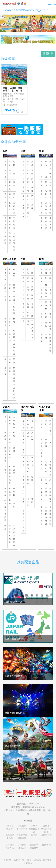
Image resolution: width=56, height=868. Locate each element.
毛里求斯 (46, 467)
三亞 (24, 288)
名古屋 (5, 174)
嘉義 (32, 206)
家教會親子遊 (34, 830)
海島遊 (10, 829)
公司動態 (22, 845)
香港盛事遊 (22, 835)
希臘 (50, 292)
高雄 (32, 163)
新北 (32, 189)
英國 (42, 271)
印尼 (5, 361)
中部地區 (14, 223)
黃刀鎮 (32, 424)
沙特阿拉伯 (50, 495)
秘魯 (24, 500)
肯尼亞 (46, 492)
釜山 (46, 163)
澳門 (24, 271)
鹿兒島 (10, 186)
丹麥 (46, 316)
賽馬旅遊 (10, 835)
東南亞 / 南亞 (10, 259)
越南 (10, 361)
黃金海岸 (10, 453)
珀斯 (14, 434)
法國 (46, 271)
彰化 (24, 206)
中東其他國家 (42, 516)
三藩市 (24, 462)
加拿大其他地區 (24, 443)
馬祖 (28, 215)
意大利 (46, 281)
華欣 (5, 298)
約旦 (50, 482)
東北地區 (5, 223)
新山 (5, 332)
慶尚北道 (46, 223)
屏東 (28, 181)
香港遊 (34, 835)
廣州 (28, 280)
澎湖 (24, 189)
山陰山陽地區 (14, 242)
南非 (42, 482)
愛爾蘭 (42, 338)
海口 (24, 323)
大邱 (46, 175)
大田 (42, 184)
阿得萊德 (10, 438)
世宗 (50, 184)
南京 (24, 306)
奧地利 (46, 305)
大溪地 (14, 504)
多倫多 (28, 424)
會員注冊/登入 (31, 10)
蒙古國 (46, 443)
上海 (32, 271)
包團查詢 (10, 826)
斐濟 (10, 502)
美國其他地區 (24, 485)
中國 (23, 259)
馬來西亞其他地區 (14, 342)
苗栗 (32, 198)
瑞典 (42, 324)
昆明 (28, 306)
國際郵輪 (22, 838)
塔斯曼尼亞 (5, 455)
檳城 (14, 320)
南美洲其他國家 (24, 521)
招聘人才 (22, 848)
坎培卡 (5, 470)
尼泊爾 (5, 371)
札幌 (14, 163)
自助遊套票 (46, 835)
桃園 (24, 198)
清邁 (10, 286)
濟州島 (50, 165)
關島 (5, 527)
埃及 (46, 423)
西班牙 (42, 293)
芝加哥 (32, 462)
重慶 (28, 297)
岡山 (5, 204)
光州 (50, 175)
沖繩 (5, 184)
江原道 (50, 194)
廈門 (32, 288)
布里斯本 (14, 422)
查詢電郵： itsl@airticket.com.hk (28, 807)
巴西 (32, 478)
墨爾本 (10, 421)
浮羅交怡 (10, 336)
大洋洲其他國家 (14, 536)
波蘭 (46, 336)
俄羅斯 (50, 326)
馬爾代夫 (5, 274)
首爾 (42, 163)
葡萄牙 (46, 293)
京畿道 (46, 194)
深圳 (32, 280)
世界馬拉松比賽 (46, 830)
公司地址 (10, 845)
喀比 (10, 298)
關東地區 (10, 223)
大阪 (10, 163)
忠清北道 (42, 208)
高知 (14, 196)
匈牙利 (50, 305)
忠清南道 (46, 208)
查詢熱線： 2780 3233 (28, 804)
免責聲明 (34, 848)
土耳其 (42, 465)
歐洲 (41, 259)
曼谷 (10, 271)
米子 (14, 184)
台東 (28, 172)
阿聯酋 (42, 424)
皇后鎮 (14, 492)
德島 (10, 196)
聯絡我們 (22, 826)
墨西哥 (28, 480)
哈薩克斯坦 (50, 428)
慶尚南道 (50, 223)
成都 (24, 297)
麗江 (24, 314)
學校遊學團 (22, 829)
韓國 (41, 151)
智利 (32, 500)
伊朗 (46, 482)
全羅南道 (42, 223)
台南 (24, 172)
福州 (28, 323)
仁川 (42, 175)
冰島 (42, 316)
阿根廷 (28, 502)
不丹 (14, 361)
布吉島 (14, 273)
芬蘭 (42, 304)
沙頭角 (46, 826)
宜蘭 (32, 172)
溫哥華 (24, 424)
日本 (5, 151)
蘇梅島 (5, 288)
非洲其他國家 (50, 516)
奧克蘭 (14, 470)
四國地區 (10, 238)
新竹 (28, 198)
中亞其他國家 (46, 516)
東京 (5, 163)
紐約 (28, 435)
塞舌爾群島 (50, 468)
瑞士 (50, 280)
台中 (28, 163)
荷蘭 (42, 280)
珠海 (24, 280)
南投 (32, 181)
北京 (28, 271)
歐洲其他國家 (50, 343)
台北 (24, 163)
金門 (28, 189)
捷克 (46, 324)
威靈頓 (10, 492)
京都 (14, 172)
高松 (5, 196)
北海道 (10, 206)
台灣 (23, 151)
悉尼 (5, 419)
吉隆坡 (10, 322)
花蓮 (24, 181)
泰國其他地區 (14, 305)
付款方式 (10, 848)
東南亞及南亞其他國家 (14, 383)
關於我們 (34, 845)
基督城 (5, 492)
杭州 (28, 288)
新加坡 (5, 322)
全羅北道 (50, 208)
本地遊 (34, 826)
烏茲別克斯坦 (42, 448)
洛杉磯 (32, 436)
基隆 (24, 215)
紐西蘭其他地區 (5, 510)
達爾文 (14, 451)
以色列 (50, 443)
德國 (50, 271)
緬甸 (10, 369)
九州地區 (14, 208)
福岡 (10, 172)
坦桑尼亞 (42, 494)
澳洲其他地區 (10, 475)
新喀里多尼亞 (10, 534)
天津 (32, 314)
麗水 (42, 192)
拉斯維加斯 (28, 465)
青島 (32, 306)
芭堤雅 (14, 288)
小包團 (10, 838)
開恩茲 (5, 436)
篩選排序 (48, 54)
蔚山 (46, 184)
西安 (32, 297)
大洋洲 (6, 407)
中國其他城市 (32, 329)
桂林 (28, 314)
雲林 (28, 206)
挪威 (50, 316)
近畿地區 (5, 238)
